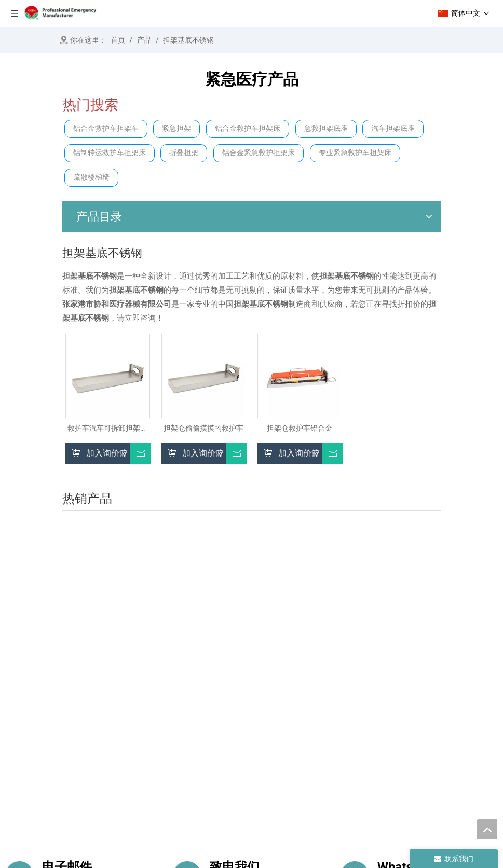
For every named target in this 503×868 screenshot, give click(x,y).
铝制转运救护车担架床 (110, 153)
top (487, 829)
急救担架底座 (326, 128)
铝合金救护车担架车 (106, 128)
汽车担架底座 (393, 128)
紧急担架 (176, 128)
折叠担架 (184, 153)
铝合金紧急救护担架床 (259, 153)
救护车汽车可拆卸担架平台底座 (107, 428)
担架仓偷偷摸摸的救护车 (203, 428)
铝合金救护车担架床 (248, 128)
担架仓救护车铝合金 (300, 428)
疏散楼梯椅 (91, 177)
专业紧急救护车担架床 (355, 153)
